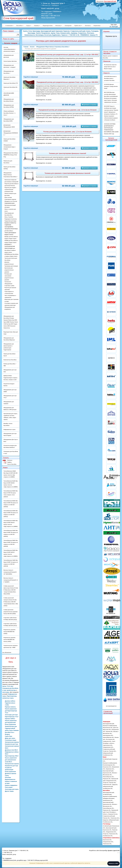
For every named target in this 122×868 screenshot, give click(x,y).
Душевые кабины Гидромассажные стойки (10, 703)
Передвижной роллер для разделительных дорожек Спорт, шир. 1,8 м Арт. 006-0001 (67, 82)
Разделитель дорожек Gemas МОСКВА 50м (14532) (9, 632)
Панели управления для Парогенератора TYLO (11, 711)
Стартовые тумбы (9, 286)
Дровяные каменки (11, 774)
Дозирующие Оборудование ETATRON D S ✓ (11, 133)
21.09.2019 (111, 86)
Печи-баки (8, 777)
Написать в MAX (113, 863)
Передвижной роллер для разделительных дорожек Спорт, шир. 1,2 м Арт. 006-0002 (67, 55)
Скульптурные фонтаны (10, 61)
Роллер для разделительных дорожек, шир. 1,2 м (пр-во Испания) (67, 132)
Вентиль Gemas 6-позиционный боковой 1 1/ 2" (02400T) (11, 580)
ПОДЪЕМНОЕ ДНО (9, 203)
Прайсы (9, 462)
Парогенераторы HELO (12, 756)
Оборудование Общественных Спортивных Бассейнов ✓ (11, 175)
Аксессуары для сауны (12, 789)
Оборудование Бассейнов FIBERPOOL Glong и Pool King (11, 155)
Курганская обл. (107, 773)
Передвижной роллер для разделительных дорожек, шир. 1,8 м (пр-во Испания (67, 110)
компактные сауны (8, 698)
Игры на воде (8, 197)
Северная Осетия (113, 814)
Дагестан (116, 728)
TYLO (8, 686)
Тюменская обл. (107, 785)
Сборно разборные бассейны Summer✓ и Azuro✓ (9, 113)
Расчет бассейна (12, 464)
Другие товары (9, 791)
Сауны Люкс (9, 736)
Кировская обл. (110, 769)
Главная (26, 47)
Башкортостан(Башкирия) (110, 726)
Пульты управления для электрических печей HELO (11, 760)
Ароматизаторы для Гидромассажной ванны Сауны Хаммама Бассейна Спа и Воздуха (12, 730)
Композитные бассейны (10, 360)
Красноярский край (108, 771)
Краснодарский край (108, 724)
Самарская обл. (107, 741)
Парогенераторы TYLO (12, 717)
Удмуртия (115, 785)
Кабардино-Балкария (109, 798)
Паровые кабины (10, 719)
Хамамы (37, 26)
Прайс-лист (78, 26)
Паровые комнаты (10, 707)
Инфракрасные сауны (9, 429)
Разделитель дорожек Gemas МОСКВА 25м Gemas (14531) (9, 640)
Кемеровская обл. (108, 800)
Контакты (88, 26)
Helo (12, 686)
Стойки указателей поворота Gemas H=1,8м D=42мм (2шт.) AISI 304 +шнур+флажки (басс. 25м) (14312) (11, 602)
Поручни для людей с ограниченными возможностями (10, 190)
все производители (111, 706)
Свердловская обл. (108, 747)
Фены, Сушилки (9, 217)
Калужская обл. (107, 767)
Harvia (4, 686)
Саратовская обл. (108, 745)
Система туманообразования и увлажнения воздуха (9, 49)
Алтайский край (107, 759)
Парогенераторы (12, 696)
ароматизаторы (11, 690)
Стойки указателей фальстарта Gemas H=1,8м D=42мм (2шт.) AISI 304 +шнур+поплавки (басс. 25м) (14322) (11, 590)
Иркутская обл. (107, 730)
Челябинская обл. (108, 755)
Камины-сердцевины (11, 785)
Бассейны (20, 26)
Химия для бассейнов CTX (11, 83)
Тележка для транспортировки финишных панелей (67, 153)
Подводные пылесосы (11, 219)
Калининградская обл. (109, 765)
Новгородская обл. (108, 735)
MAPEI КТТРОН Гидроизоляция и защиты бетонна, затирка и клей (10, 378)
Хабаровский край (108, 753)
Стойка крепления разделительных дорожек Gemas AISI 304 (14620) (11, 612)
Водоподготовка (48, 26)
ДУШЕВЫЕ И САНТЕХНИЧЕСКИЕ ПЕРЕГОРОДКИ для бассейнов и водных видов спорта (10, 248)
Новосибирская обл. (108, 737)
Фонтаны (59, 26)
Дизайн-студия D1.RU (114, 851)
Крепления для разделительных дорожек (9, 270)
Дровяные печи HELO (11, 750)
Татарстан (106, 751)
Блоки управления (10, 772)
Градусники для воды (10, 221)
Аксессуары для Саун (11, 715)
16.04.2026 (110, 78)
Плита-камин (9, 787)
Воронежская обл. (108, 728)
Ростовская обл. (110, 739)
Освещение (68, 26)
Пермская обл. (107, 779)
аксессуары (6, 692)
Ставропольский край (109, 749)
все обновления (7, 652)
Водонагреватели (10, 779)
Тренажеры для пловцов (11, 266)
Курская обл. (109, 732)
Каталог (32, 47)
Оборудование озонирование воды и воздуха (9, 147)
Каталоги (10, 460)
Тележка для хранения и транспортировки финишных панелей (67, 173)
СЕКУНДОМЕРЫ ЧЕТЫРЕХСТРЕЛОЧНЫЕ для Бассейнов (11, 229)
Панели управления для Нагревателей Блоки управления (11, 723)
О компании (9, 26)
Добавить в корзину (89, 77)
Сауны (29, 26)
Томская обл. (113, 751)
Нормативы (97, 26)
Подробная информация (31, 77)
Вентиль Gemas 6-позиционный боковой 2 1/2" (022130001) (10, 572)
